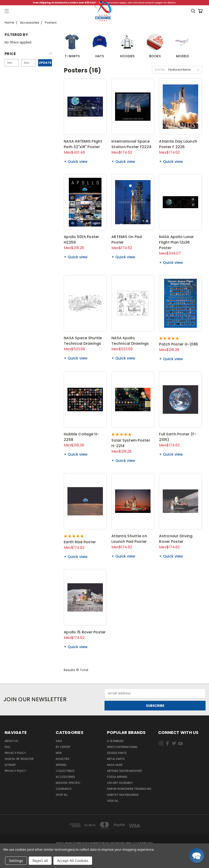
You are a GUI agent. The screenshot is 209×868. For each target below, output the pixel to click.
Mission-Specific (68, 783)
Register (27, 759)
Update (45, 63)
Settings (16, 861)
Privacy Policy (15, 753)
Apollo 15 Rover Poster (85, 632)
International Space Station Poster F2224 (131, 144)
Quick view (78, 162)
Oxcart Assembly (120, 783)
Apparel (61, 765)
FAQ (7, 747)
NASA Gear (115, 765)
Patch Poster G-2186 (179, 344)
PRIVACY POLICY (15, 771)
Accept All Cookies (73, 861)
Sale (59, 741)
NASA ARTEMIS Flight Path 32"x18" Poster (83, 144)
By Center (63, 747)
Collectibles (65, 771)
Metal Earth (116, 759)
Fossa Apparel (117, 777)
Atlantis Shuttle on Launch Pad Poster (129, 539)
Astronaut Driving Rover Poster (176, 539)
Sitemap (10, 765)
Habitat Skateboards (123, 795)
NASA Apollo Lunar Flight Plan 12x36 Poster (176, 242)
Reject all (40, 861)
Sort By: (160, 70)
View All (113, 801)
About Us (11, 741)
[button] (28, 55)
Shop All (62, 795)
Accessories (65, 777)
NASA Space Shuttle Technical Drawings (83, 341)
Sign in (10, 759)
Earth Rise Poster (80, 542)
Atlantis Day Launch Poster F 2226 (178, 144)
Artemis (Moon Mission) (124, 771)
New (59, 753)
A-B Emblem (115, 741)
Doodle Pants (117, 753)
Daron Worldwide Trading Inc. (130, 789)
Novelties (63, 759)
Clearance (64, 789)
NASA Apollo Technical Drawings (130, 341)
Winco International (122, 747)
